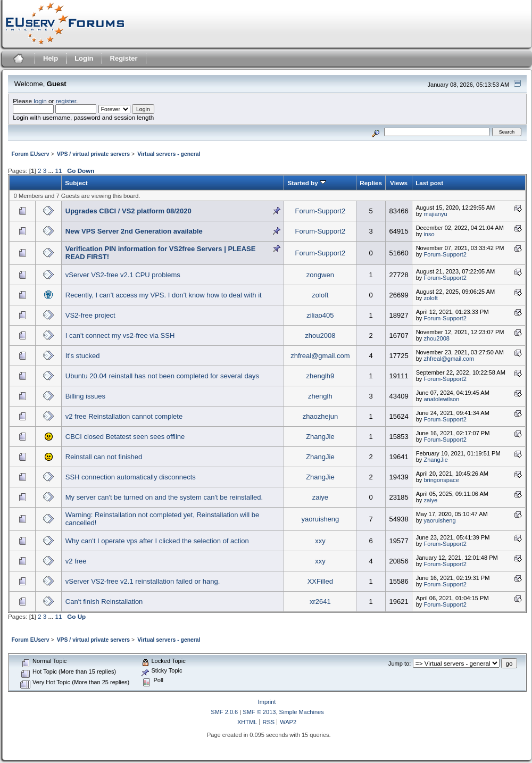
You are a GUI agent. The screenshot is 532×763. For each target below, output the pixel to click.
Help (51, 58)
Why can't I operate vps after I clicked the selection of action (157, 541)
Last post (429, 183)
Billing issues (85, 396)
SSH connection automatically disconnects (131, 477)
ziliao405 (320, 315)
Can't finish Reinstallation (104, 602)
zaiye (320, 497)
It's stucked (83, 356)
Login (84, 58)
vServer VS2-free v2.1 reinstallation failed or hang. (143, 581)
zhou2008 (320, 335)
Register (124, 58)
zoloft (320, 295)
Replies (371, 183)
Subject (76, 183)
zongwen (320, 275)
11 (58, 171)
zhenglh (320, 396)
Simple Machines (302, 712)
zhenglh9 (321, 376)
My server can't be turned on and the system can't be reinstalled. (164, 497)
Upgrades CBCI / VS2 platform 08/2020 (128, 211)
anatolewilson (441, 399)
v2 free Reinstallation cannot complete (124, 416)
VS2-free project (90, 315)
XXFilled (320, 581)
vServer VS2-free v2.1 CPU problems (123, 275)
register (66, 101)
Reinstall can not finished (104, 457)
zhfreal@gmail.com (320, 356)
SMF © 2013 (259, 712)
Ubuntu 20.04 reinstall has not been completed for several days (162, 376)
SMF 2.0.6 (224, 712)
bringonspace (441, 480)
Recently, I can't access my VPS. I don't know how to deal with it (164, 295)
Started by (307, 183)
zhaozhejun (321, 416)
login (40, 101)
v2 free (76, 561)
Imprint (267, 702)
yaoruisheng (320, 519)
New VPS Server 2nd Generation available (134, 231)
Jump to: (400, 664)
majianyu (435, 214)
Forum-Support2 (321, 211)
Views (399, 183)
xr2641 (320, 602)
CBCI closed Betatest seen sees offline (125, 437)
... (51, 171)
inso (429, 234)
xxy (320, 541)
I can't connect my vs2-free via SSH (120, 335)
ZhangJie (320, 437)
